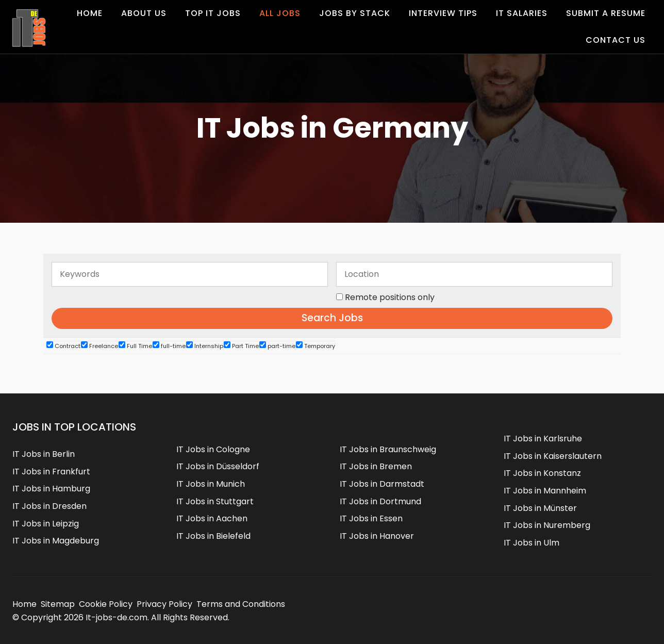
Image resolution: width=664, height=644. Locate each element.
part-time (277, 346)
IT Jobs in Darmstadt (382, 484)
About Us (144, 13)
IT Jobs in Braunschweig (388, 449)
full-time (169, 346)
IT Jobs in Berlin (44, 454)
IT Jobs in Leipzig (46, 524)
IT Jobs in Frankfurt (51, 472)
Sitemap (58, 604)
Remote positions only (390, 297)
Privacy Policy (164, 604)
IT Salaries (522, 13)
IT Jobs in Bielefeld (213, 536)
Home (90, 13)
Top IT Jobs (213, 13)
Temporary (316, 346)
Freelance (99, 346)
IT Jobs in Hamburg (51, 489)
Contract (63, 346)
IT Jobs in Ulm (532, 543)
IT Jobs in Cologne (213, 449)
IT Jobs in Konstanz (542, 473)
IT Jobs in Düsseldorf (218, 466)
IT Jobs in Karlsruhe (543, 439)
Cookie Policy (106, 604)
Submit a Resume (606, 13)
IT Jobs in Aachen (212, 518)
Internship (205, 346)
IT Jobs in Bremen (376, 466)
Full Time (135, 346)
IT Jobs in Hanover (377, 536)
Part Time (241, 346)
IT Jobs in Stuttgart (215, 501)
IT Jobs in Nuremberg (547, 525)
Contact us (616, 40)
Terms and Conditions (241, 604)
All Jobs (280, 13)
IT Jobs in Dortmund (380, 501)
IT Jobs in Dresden (49, 506)
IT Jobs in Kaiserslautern (553, 456)
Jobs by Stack (355, 13)
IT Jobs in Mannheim (545, 491)
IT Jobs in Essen (371, 518)
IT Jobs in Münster (540, 508)
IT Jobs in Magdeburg (56, 541)
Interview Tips (443, 13)
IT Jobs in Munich (211, 484)
